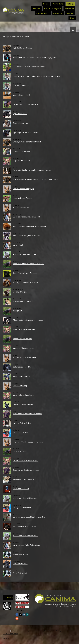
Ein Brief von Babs (20, 451)
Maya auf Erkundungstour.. (24, 348)
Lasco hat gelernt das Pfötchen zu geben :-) (30, 517)
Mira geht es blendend (22, 508)
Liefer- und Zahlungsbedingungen (22, 631)
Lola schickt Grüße (20, 564)
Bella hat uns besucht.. (22, 367)
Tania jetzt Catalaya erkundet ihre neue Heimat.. (32, 170)
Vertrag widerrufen (11, 633)
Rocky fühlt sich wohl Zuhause (25, 273)
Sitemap (59, 631)
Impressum (6, 631)
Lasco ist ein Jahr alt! (21, 489)
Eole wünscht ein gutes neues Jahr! (27, 236)
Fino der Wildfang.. (20, 386)
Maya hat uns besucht (22, 161)
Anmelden (6, 638)
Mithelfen (69, 9)
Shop (72, 18)
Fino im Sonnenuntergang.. (24, 189)
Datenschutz (39, 631)
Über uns (36, 9)
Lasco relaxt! (18, 245)
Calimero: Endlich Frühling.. (23, 404)
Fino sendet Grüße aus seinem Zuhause (29, 442)
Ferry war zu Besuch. (21, 86)
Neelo (32, 57)
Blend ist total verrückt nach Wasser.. (27, 414)
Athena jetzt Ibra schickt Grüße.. (25, 498)
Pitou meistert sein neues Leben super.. (29, 320)
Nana (15, 57)
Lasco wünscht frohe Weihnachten (26, 545)
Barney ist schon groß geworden (26, 104)
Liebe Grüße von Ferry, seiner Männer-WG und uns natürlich (37, 76)
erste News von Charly (22, 301)
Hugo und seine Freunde (23, 198)
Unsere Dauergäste (53, 9)
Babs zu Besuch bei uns (22, 339)
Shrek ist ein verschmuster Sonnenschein (29, 226)
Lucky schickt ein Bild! (21, 95)
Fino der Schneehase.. (21, 207)
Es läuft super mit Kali (21, 151)
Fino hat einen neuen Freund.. (25, 357)
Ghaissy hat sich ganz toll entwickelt (27, 142)
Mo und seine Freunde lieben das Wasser (29, 67)
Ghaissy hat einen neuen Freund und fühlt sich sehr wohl (35, 179)
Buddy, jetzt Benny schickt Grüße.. (26, 282)
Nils (24, 57)
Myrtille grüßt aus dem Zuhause (26, 132)
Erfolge (71, 4)
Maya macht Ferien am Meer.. (24, 329)
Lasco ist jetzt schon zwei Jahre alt (26, 217)
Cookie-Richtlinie (49, 631)
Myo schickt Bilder (20, 114)
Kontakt (70, 13)
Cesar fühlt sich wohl (21, 123)
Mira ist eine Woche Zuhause (24, 526)
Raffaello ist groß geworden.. (24, 479)
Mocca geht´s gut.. (20, 292)
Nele (20, 57)
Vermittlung (58, 4)
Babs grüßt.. (18, 311)
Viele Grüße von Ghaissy (22, 48)
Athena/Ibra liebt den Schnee (24, 254)
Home (46, 4)
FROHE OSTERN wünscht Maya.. (25, 461)
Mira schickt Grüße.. (21, 432)
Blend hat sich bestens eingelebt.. (26, 470)
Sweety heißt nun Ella (21, 376)
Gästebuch (58, 13)
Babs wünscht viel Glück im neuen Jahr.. (28, 264)
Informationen (43, 13)
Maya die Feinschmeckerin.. (23, 395)
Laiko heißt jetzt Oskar (22, 423)
